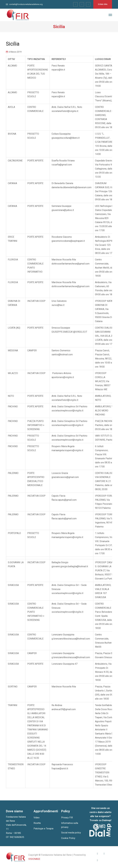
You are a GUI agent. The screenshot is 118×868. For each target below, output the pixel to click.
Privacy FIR (67, 818)
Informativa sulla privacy (70, 825)
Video (37, 818)
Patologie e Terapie (44, 829)
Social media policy (71, 833)
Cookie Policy (68, 838)
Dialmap (106, 820)
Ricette (37, 823)
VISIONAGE (34, 859)
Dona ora (103, 4)
